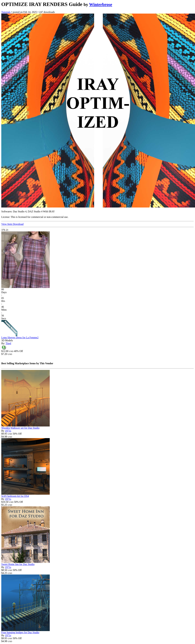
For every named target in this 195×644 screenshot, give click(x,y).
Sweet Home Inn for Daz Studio (18, 564)
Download (18, 224)
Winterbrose (101, 5)
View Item (7, 224)
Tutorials (6, 12)
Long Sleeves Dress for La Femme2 (20, 338)
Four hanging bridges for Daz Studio (20, 632)
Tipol (8, 343)
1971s (8, 431)
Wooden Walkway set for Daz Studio (20, 428)
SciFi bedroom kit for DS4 (15, 496)
